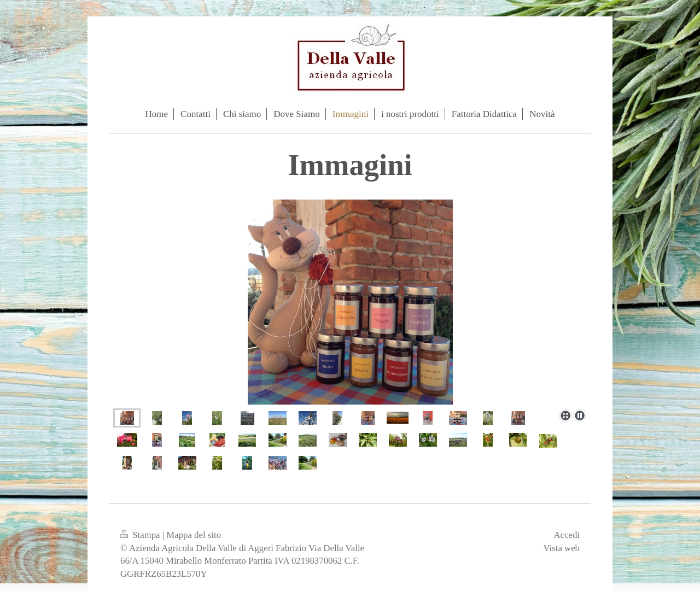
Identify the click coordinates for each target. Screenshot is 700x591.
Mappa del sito (194, 535)
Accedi (567, 535)
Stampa (141, 535)
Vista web (561, 548)
